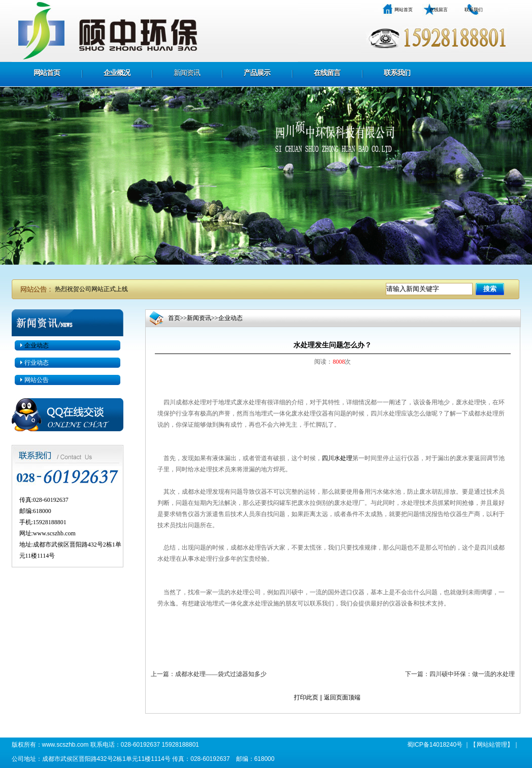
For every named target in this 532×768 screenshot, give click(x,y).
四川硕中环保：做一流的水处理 (472, 674)
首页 (174, 318)
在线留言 (439, 10)
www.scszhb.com (54, 533)
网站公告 (37, 380)
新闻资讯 (187, 73)
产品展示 (257, 73)
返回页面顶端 (342, 697)
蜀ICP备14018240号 (435, 745)
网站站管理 (492, 745)
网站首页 (404, 10)
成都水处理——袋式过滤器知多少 (221, 674)
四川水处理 (337, 458)
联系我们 (474, 10)
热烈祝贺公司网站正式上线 (91, 289)
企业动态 (37, 345)
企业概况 (117, 73)
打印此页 (306, 697)
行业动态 (37, 363)
